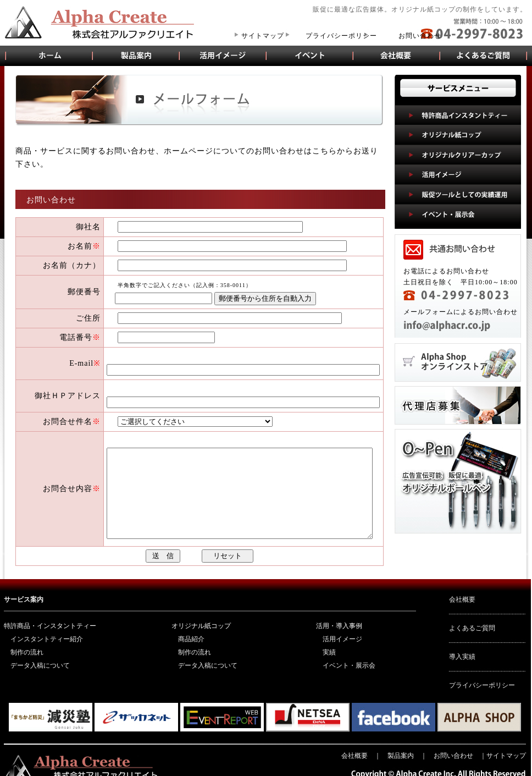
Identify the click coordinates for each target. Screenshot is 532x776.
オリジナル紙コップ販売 (48, 56)
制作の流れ (27, 642)
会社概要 (397, 56)
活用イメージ (223, 56)
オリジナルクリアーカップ (458, 155)
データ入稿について (40, 656)
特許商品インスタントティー (458, 115)
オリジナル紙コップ (458, 135)
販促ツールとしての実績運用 (458, 194)
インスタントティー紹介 (47, 629)
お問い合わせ (420, 36)
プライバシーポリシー (341, 36)
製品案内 (136, 56)
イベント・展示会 (310, 56)
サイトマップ (263, 36)
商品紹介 (191, 629)
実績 (329, 642)
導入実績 (462, 647)
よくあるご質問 (484, 56)
